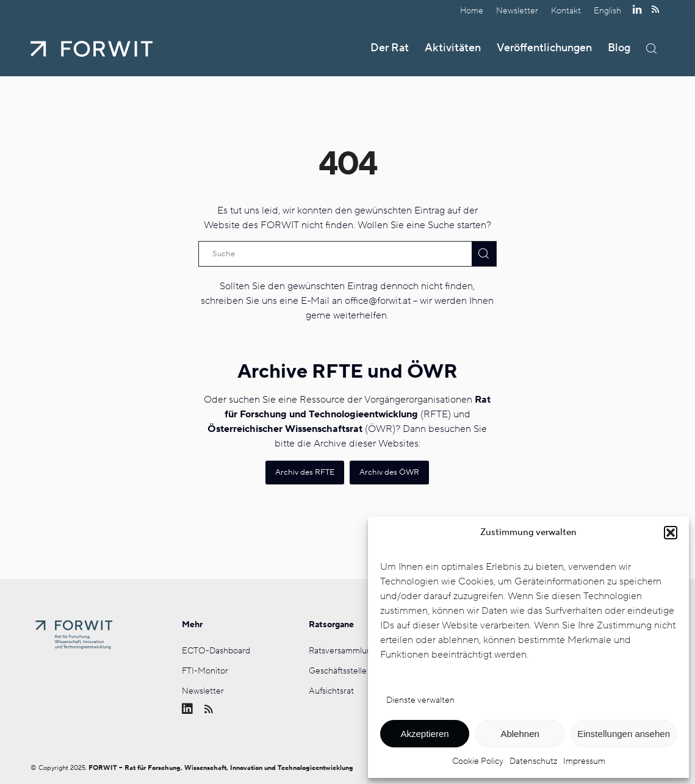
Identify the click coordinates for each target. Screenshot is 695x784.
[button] (671, 533)
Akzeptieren (424, 734)
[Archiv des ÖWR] (389, 473)
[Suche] (651, 49)
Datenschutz (533, 761)
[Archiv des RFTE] (305, 473)
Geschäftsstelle (338, 671)
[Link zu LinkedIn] (637, 9)
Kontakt (566, 11)
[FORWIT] (92, 49)
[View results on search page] (484, 254)
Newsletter (517, 11)
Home (472, 11)
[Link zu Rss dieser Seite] (655, 9)
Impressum (584, 761)
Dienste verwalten (420, 700)
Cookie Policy (478, 761)
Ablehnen (520, 734)
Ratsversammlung (343, 651)
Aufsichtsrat (331, 691)
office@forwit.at (378, 301)
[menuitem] (472, 11)
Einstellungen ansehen (624, 734)
